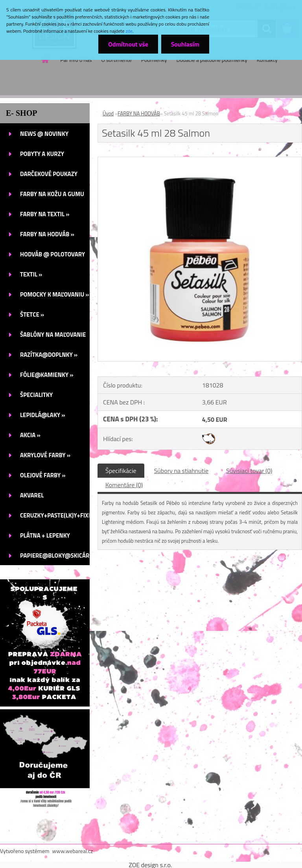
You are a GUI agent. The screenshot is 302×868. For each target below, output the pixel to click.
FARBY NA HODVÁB (139, 113)
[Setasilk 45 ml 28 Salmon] (200, 160)
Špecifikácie (121, 471)
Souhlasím (185, 44)
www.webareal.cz (73, 851)
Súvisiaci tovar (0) (249, 471)
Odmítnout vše (128, 44)
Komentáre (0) (124, 485)
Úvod (108, 113)
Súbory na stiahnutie (181, 471)
